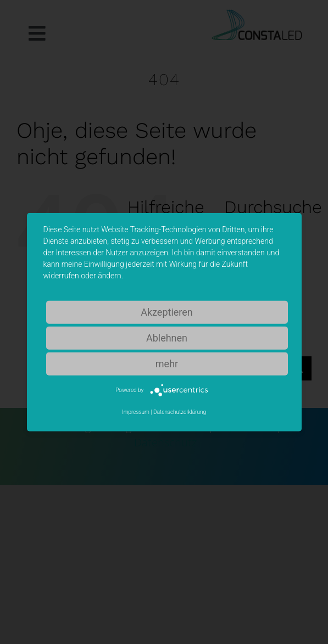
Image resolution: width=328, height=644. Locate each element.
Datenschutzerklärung (180, 412)
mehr (167, 363)
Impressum (136, 412)
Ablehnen (167, 337)
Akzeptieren (167, 312)
